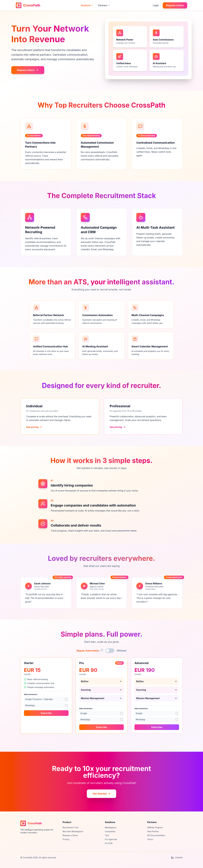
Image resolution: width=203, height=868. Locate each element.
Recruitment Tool (70, 827)
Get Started (101, 794)
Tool (107, 835)
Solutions (87, 5)
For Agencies (111, 839)
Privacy (66, 839)
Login (156, 5)
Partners (104, 5)
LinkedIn (177, 858)
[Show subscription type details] (102, 650)
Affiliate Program (155, 827)
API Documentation (156, 835)
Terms (150, 839)
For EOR (109, 843)
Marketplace (111, 827)
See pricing (34, 430)
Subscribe (46, 716)
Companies (110, 831)
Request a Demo (175, 5)
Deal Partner (153, 831)
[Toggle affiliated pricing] (110, 651)
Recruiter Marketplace (73, 831)
